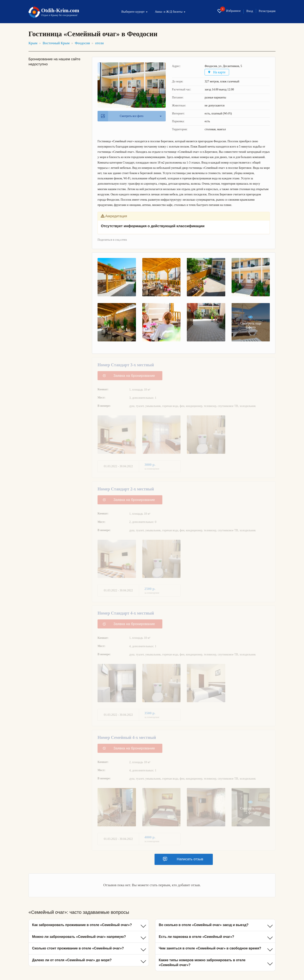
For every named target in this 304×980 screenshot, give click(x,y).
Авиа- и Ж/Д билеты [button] (170, 12)
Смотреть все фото (122, 116)
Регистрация (267, 11)
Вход (250, 11)
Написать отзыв (183, 859)
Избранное (229, 11)
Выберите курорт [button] (134, 12)
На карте (217, 72)
